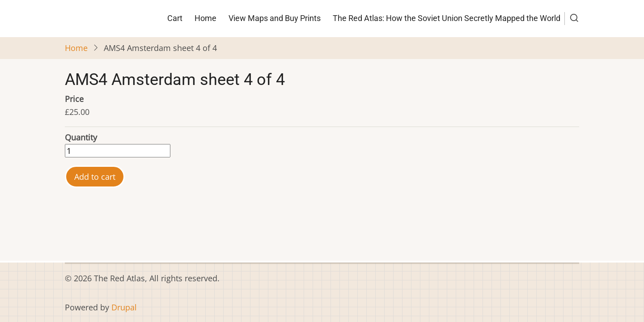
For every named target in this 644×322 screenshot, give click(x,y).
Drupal (124, 307)
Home (205, 18)
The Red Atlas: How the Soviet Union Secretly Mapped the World (447, 18)
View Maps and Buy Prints (275, 18)
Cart (175, 18)
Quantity (81, 137)
